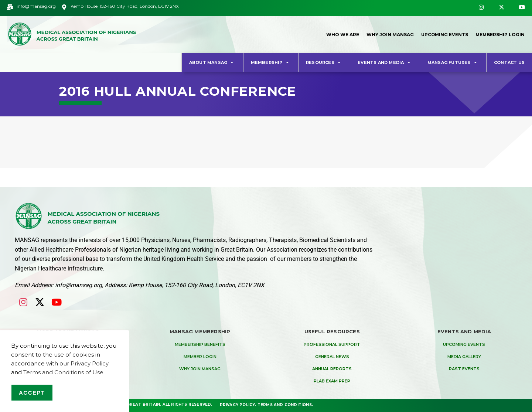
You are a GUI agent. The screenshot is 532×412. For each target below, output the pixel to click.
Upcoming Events (443, 35)
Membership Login (500, 35)
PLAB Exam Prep (332, 381)
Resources (324, 62)
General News (332, 357)
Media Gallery (464, 357)
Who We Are (341, 35)
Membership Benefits (200, 344)
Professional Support (332, 344)
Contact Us (509, 62)
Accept (32, 393)
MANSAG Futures (453, 62)
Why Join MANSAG (388, 35)
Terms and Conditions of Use (63, 372)
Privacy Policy (238, 404)
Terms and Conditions (285, 404)
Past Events (464, 369)
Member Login (200, 357)
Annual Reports (332, 369)
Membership (271, 62)
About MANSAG (212, 62)
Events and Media (385, 62)
